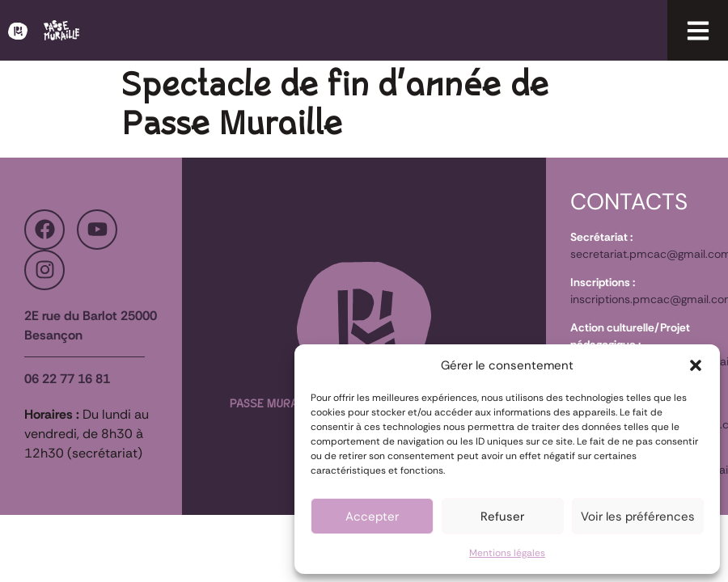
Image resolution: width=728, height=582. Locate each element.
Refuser (502, 517)
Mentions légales (507, 553)
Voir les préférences (638, 517)
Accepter (372, 517)
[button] (696, 365)
